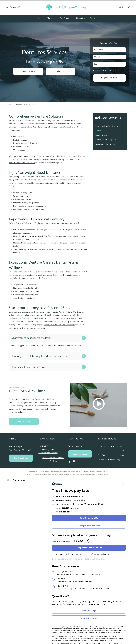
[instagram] (74, 455)
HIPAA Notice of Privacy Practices (53, 453)
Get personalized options (89, 541)
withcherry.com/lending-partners (63, 631)
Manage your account (89, 519)
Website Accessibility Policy (99, 465)
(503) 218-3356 (124, 7)
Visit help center (89, 612)
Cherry (71, 595)
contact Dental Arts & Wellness (22, 163)
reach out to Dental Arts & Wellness (59, 325)
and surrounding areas (48, 446)
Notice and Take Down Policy (80, 465)
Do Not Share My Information (49, 465)
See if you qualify (89, 511)
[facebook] (70, 455)
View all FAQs (89, 604)
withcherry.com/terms (86, 631)
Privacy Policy (33, 465)
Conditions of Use (65, 465)
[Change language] (124, 477)
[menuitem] (39, 19)
